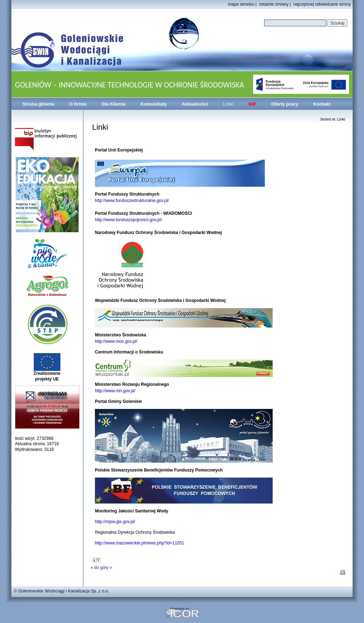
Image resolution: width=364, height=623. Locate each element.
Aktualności (195, 104)
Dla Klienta (114, 104)
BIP (252, 104)
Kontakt (322, 104)
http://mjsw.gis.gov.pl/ (115, 522)
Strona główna (38, 104)
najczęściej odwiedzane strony (322, 4)
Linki (228, 104)
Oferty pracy (285, 104)
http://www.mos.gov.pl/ (116, 341)
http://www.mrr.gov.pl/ (115, 391)
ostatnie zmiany (274, 4)
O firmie (78, 104)
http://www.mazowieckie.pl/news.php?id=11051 (140, 543)
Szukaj (337, 23)
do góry (101, 568)
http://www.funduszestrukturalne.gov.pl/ (132, 201)
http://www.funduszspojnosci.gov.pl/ (129, 220)
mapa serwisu (241, 4)
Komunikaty (154, 104)
